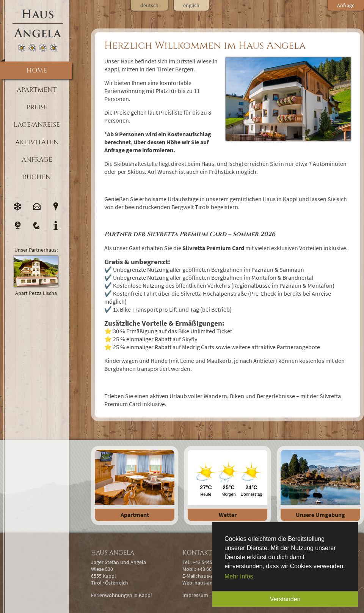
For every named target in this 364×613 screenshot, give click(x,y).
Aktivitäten (37, 142)
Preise (37, 107)
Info (56, 225)
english (191, 5)
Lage (56, 206)
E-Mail (37, 206)
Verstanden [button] (285, 599)
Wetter (228, 515)
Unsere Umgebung (320, 515)
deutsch (149, 5)
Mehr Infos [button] (239, 576)
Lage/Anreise (37, 125)
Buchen (37, 177)
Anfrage (37, 160)
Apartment (135, 515)
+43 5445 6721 (208, 562)
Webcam (18, 225)
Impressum (195, 595)
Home (37, 70)
